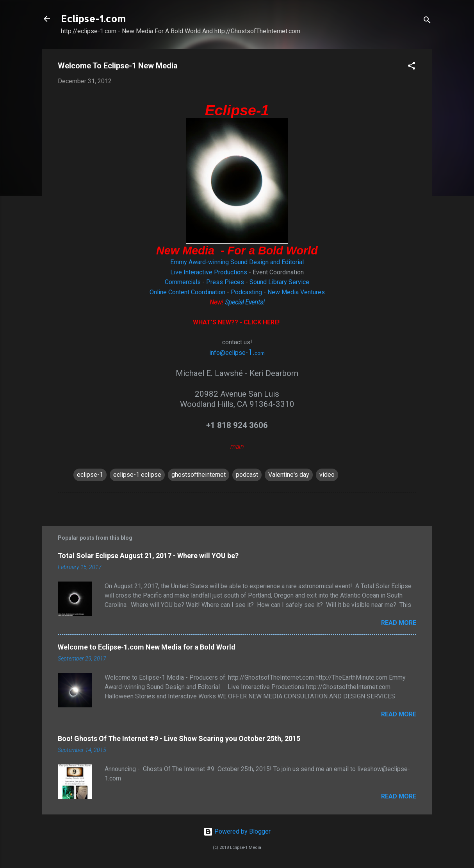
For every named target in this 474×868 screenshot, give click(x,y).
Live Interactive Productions (209, 272)
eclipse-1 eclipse (137, 475)
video (327, 475)
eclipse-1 (90, 475)
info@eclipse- (229, 353)
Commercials (183, 282)
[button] (412, 67)
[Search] (427, 21)
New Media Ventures (296, 292)
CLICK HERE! (262, 322)
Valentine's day (289, 475)
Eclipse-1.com (93, 19)
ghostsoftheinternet (199, 475)
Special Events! (245, 302)
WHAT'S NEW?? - (218, 322)
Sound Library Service (279, 282)
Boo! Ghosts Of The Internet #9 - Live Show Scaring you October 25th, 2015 (179, 738)
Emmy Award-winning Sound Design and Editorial (237, 262)
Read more (399, 623)
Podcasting (246, 292)
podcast (247, 475)
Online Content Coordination (187, 292)
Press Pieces (225, 282)
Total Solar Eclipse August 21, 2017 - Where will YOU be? (148, 556)
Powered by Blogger (237, 831)
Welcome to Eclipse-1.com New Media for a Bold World (147, 647)
